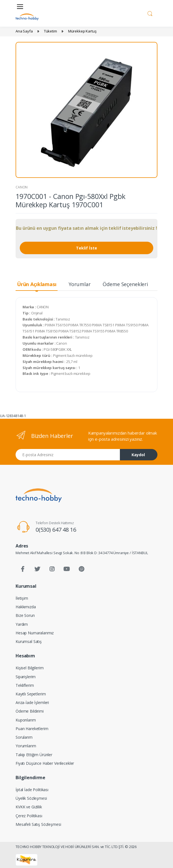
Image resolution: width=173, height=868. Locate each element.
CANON (22, 187)
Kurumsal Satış (29, 641)
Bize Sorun (25, 615)
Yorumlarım (26, 746)
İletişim (22, 598)
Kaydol (138, 455)
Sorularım (24, 737)
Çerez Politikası (29, 816)
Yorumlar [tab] (80, 284)
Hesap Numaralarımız (35, 633)
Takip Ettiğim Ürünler (34, 755)
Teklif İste (86, 248)
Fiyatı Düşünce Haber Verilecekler (45, 763)
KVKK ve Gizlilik (29, 807)
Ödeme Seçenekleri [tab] (125, 284)
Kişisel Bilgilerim (29, 668)
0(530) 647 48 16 (56, 530)
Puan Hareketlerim (32, 729)
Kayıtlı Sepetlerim (31, 694)
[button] (150, 13)
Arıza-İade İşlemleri (32, 702)
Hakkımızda (26, 607)
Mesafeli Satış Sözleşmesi (38, 824)
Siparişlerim (26, 677)
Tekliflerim (25, 685)
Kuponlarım (26, 720)
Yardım (22, 624)
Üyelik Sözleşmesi (31, 798)
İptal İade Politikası (32, 790)
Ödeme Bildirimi (30, 711)
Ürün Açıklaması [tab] (37, 284)
